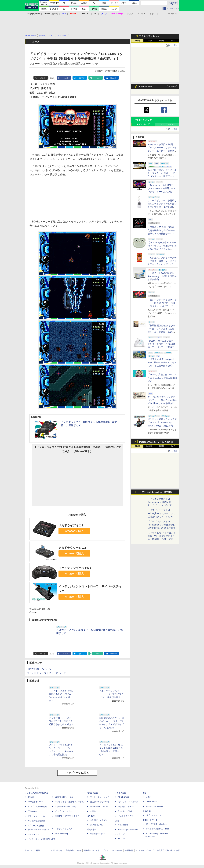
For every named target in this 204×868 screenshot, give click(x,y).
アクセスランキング (149, 36)
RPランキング (143, 124)
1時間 (137, 41)
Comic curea (151, 802)
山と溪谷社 (92, 816)
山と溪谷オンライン (99, 820)
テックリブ (120, 834)
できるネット (34, 834)
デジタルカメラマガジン (38, 830)
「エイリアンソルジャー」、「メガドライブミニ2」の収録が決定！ (111, 694)
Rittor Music (92, 793)
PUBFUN (147, 811)
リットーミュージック (100, 797)
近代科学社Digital (97, 834)
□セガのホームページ (39, 669)
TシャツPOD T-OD (99, 807)
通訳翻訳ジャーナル (127, 807)
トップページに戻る (77, 773)
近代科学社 (92, 830)
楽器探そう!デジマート (100, 802)
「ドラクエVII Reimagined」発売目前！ (156, 492)
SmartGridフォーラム (64, 797)
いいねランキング (167, 124)
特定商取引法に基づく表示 (168, 850)
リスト (52, 78)
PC (95, 14)
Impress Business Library (66, 807)
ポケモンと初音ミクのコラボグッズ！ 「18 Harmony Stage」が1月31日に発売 (162, 422)
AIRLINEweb (123, 797)
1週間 (161, 41)
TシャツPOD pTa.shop (156, 824)
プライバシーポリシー (112, 850)
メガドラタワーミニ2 (72, 548)
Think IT (31, 797)
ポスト (43, 78)
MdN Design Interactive (128, 830)
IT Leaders (32, 811)
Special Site (145, 87)
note (98, 78)
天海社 (149, 797)
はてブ (82, 78)
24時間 (149, 41)
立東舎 (93, 811)
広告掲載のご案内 (73, 850)
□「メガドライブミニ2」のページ (46, 673)
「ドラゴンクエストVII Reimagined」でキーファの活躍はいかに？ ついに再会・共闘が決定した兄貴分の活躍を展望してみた (162, 517)
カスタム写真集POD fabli (157, 829)
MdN (117, 821)
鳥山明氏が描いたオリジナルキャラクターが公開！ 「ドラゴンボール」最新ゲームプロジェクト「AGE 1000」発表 (162, 176)
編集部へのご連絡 (92, 850)
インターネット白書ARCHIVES (41, 839)
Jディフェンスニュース (128, 802)
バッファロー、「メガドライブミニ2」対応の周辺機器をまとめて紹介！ (61, 721)
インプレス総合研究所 (37, 807)
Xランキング (145, 120)
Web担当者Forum (35, 802)
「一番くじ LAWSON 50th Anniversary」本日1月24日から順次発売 (162, 276)
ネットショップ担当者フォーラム (69, 802)
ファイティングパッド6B (75, 568)
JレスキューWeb (125, 811)
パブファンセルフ (153, 815)
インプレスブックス (64, 829)
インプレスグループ (145, 850)
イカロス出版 (120, 793)
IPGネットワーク (150, 820)
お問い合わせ (56, 850)
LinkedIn (114, 78)
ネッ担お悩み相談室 (36, 821)
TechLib (121, 838)
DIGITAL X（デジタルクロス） (68, 816)
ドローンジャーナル (36, 816)
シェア (66, 78)
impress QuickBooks (155, 807)
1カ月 (173, 41)
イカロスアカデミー (127, 816)
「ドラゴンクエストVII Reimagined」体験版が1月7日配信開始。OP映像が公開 (161, 525)
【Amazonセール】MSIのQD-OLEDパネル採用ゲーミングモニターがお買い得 (162, 188)
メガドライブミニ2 (71, 525)
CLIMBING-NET (97, 825)
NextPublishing (61, 834)
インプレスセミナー (64, 811)
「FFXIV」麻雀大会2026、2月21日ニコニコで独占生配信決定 (162, 378)
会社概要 (129, 850)
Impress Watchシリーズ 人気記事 (156, 442)
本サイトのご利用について (36, 850)
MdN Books (123, 825)
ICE (144, 793)
